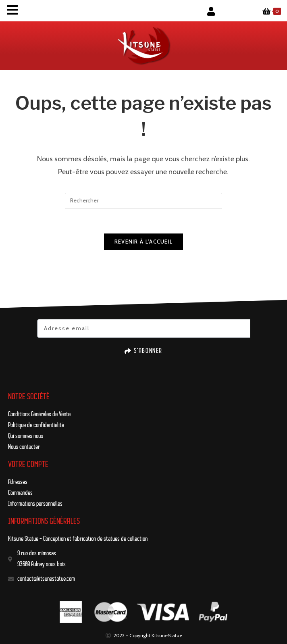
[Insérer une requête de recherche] (143, 201)
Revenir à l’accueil (144, 242)
